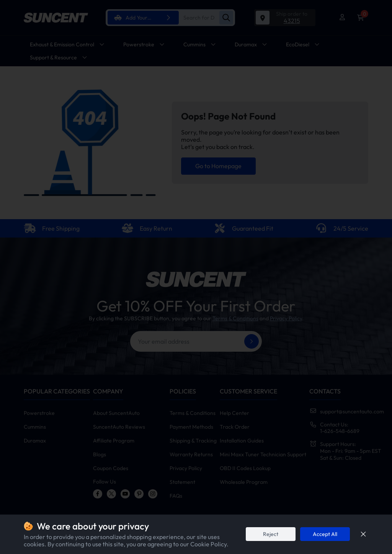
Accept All (325, 534)
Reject (271, 534)
